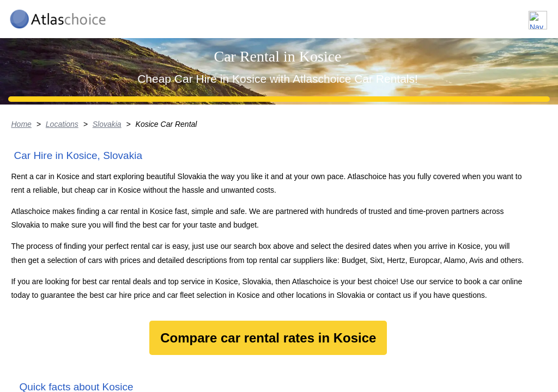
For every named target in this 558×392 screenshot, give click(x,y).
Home (10, 210)
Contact (521, 16)
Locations (372, 16)
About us (429, 16)
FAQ (476, 16)
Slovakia (97, 210)
